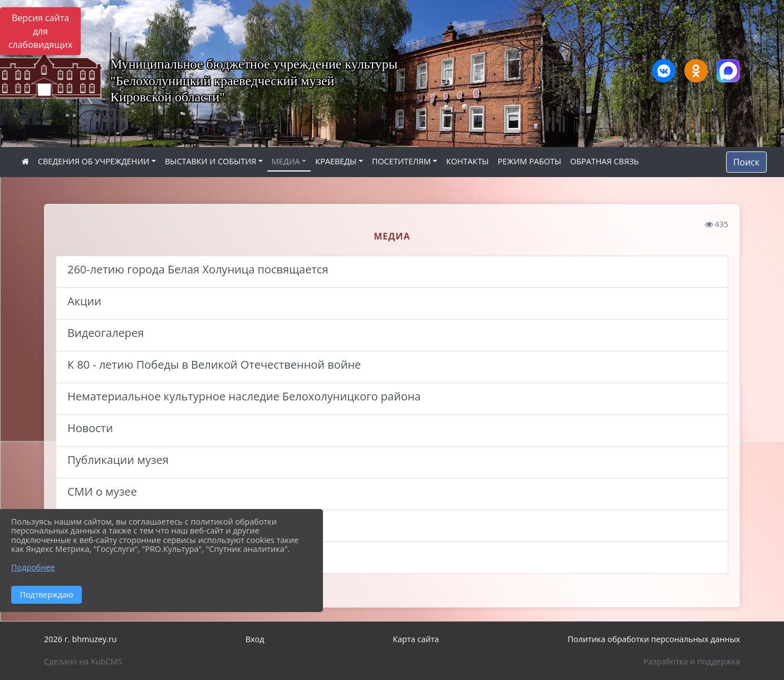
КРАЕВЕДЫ (336, 161)
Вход (255, 639)
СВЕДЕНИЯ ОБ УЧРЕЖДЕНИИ (94, 161)
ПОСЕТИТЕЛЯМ (401, 161)
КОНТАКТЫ (467, 161)
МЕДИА (286, 161)
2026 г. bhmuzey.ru (80, 639)
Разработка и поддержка (692, 661)
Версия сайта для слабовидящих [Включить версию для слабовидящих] (40, 31)
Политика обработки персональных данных (654, 639)
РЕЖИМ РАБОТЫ (530, 161)
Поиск (746, 162)
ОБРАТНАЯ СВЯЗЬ (604, 161)
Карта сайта (416, 639)
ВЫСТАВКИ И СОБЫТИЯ (210, 161)
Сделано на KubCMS (83, 661)
